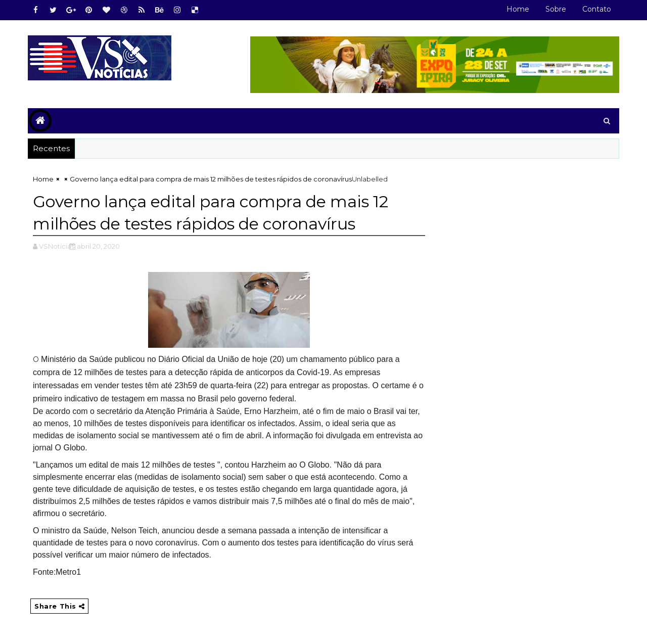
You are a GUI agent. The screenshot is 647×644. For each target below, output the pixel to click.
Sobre (556, 9)
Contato (597, 9)
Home (518, 9)
